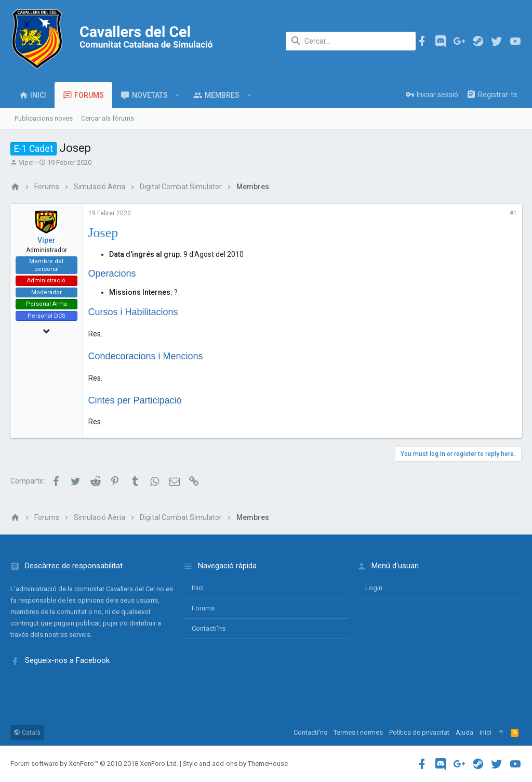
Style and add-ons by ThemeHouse (235, 764)
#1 (513, 213)
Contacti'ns (209, 628)
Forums (203, 608)
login (374, 588)
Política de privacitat (419, 732)
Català (27, 732)
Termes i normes (358, 732)
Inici (198, 588)
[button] (177, 95)
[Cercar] (351, 41)
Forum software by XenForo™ (94, 764)
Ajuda (464, 732)
